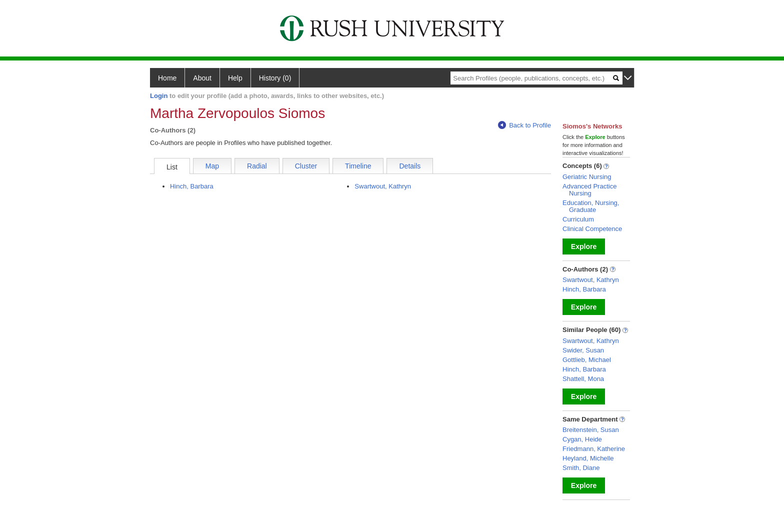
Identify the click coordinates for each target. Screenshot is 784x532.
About (202, 78)
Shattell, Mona (583, 379)
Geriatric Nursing (587, 177)
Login (159, 96)
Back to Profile (524, 125)
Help (235, 78)
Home (167, 78)
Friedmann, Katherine (594, 449)
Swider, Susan (583, 350)
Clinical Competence (592, 229)
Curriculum (578, 219)
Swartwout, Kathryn (383, 186)
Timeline (358, 166)
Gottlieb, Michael (587, 360)
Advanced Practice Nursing (589, 190)
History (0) (275, 78)
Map (212, 166)
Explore (584, 246)
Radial (257, 166)
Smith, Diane (581, 468)
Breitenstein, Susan (591, 430)
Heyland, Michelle (588, 458)
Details (410, 166)
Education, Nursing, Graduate (591, 206)
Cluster (306, 166)
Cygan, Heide (582, 439)
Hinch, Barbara (192, 186)
